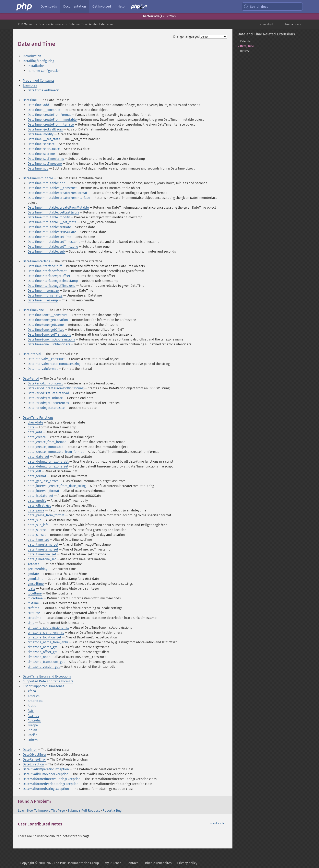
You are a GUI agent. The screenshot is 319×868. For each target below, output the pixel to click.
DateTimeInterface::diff (45, 266)
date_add (35, 432)
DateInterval (32, 354)
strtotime (34, 618)
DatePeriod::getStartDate (46, 408)
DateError (30, 750)
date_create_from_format (47, 442)
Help (121, 6)
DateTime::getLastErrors (45, 129)
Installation (36, 66)
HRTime (245, 51)
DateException (33, 764)
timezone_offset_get (43, 652)
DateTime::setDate (41, 144)
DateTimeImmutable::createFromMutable (58, 207)
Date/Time (247, 46)
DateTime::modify (41, 134)
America (34, 696)
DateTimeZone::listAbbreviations (51, 339)
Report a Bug (112, 811)
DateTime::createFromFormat (49, 115)
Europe (33, 725)
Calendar (246, 41)
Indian (32, 730)
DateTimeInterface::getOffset (49, 276)
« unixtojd (267, 24)
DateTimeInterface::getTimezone (52, 286)
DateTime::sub (38, 168)
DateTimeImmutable (38, 178)
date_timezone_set (42, 559)
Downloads (49, 6)
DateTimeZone (33, 310)
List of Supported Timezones (43, 686)
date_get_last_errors (43, 481)
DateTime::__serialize (43, 291)
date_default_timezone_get (48, 461)
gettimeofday (38, 569)
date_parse (36, 510)
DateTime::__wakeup (43, 300)
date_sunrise (37, 530)
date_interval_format (43, 491)
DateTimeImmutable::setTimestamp (54, 242)
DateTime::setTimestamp (46, 159)
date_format (37, 476)
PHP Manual (26, 24)
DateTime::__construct (44, 110)
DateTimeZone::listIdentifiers (49, 344)
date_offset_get (39, 505)
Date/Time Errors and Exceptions (47, 676)
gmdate (33, 574)
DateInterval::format (43, 369)
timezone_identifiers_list (46, 632)
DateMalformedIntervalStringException (52, 779)
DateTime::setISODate (44, 149)
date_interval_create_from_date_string (57, 486)
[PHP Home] (24, 7)
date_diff (34, 471)
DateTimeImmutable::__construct (52, 188)
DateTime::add (38, 105)
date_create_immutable (46, 447)
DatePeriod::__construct (45, 383)
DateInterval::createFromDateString (54, 364)
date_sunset (37, 535)
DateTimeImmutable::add (47, 183)
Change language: (186, 37)
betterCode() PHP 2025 (159, 16)
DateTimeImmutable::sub (46, 251)
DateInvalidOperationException (46, 769)
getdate (33, 564)
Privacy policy (187, 863)
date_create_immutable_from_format (56, 452)
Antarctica (35, 701)
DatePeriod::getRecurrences (48, 403)
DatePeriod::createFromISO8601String (56, 388)
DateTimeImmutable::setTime (49, 237)
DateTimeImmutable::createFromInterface (59, 198)
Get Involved (102, 6)
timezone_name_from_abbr (48, 642)
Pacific (32, 735)
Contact (132, 863)
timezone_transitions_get (46, 662)
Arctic (32, 706)
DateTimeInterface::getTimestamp (53, 281)
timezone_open (39, 657)
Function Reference (51, 24)
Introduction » (292, 24)
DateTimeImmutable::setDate (49, 227)
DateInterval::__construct (46, 359)
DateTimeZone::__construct (48, 315)
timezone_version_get (44, 667)
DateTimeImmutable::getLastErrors (53, 212)
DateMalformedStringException (46, 789)
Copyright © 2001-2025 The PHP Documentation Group (60, 863)
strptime (34, 613)
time (31, 623)
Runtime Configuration (44, 71)
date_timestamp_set (43, 549)
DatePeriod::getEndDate (45, 398)
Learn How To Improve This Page (41, 811)
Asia (31, 711)
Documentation (75, 6)
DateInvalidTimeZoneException (46, 774)
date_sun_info (38, 525)
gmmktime (36, 579)
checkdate (35, 422)
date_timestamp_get (43, 545)
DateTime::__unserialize (45, 295)
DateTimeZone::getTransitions (49, 334)
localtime (35, 593)
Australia (34, 720)
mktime (33, 603)
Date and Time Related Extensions (91, 24)
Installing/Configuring (38, 61)
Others (33, 740)
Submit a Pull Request (84, 811)
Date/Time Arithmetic (44, 90)
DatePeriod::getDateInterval (48, 393)
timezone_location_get (44, 637)
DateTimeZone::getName (46, 325)
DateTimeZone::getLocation (48, 320)
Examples (30, 85)
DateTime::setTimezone (45, 164)
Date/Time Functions (38, 418)
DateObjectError (35, 755)
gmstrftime (36, 584)
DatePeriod (31, 378)
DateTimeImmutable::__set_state (52, 222)
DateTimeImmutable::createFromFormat (57, 193)
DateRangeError (34, 759)
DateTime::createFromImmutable (52, 120)
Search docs (256, 7)
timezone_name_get (43, 647)
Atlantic (33, 715)
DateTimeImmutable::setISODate (52, 232)
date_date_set (38, 457)
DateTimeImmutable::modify (49, 217)
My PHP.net (113, 863)
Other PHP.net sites (158, 863)
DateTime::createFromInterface (51, 124)
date (31, 427)
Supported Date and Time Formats (48, 681)
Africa (32, 691)
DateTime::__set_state (44, 139)
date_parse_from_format (46, 515)
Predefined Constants (39, 80)
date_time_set (38, 540)
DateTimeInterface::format (47, 271)
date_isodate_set (40, 496)
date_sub (34, 520)
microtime (35, 598)
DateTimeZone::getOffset (46, 330)
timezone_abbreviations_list (48, 628)
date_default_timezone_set (48, 466)
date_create (37, 437)
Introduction (32, 56)
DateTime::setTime (41, 154)
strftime (33, 608)
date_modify (37, 501)
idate (32, 588)
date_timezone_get (42, 554)
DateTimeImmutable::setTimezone (53, 247)
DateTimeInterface (37, 261)
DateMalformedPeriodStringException (51, 784)
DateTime (30, 100)
